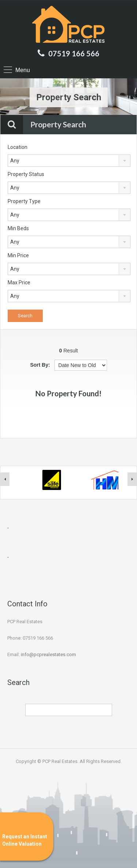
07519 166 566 (74, 53)
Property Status (26, 174)
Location (18, 147)
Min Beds (18, 228)
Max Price (19, 283)
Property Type (24, 201)
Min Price (18, 255)
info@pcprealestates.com (48, 654)
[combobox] (69, 161)
